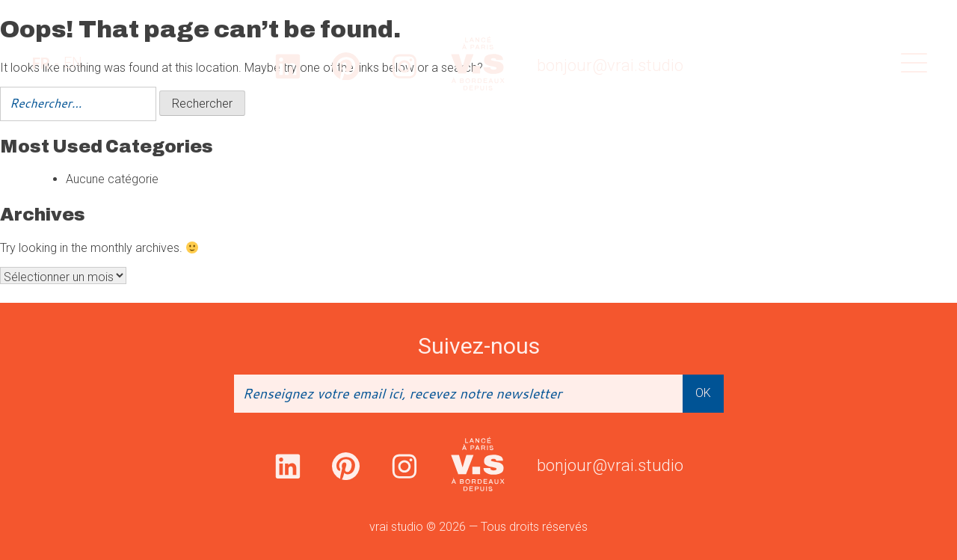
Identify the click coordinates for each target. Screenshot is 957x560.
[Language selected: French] (57, 63)
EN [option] (73, 63)
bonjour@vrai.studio (610, 65)
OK (703, 393)
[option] (73, 63)
